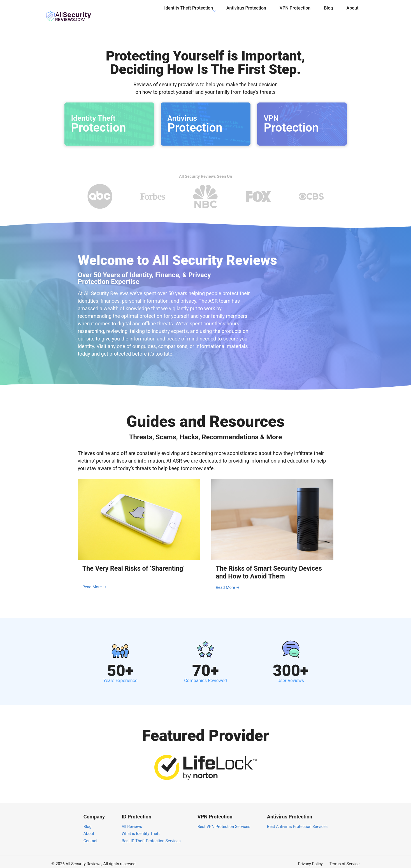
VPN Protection (295, 12)
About (353, 12)
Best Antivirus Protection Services (297, 822)
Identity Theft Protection (189, 12)
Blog (328, 12)
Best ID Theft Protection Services (151, 836)
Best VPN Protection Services (224, 822)
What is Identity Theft (141, 829)
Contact (90, 836)
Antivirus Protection (246, 12)
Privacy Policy (310, 859)
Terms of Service (345, 859)
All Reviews (132, 822)
